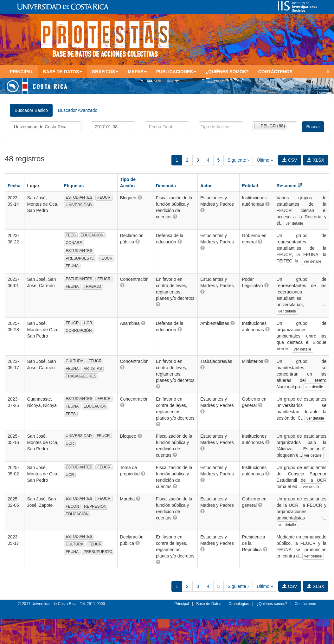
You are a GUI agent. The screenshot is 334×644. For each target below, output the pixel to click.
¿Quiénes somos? (227, 72)
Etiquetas (74, 186)
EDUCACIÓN (92, 235)
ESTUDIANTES (79, 197)
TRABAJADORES (81, 376)
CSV (290, 160)
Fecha (14, 186)
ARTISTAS (93, 369)
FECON (72, 506)
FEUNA (72, 266)
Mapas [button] (137, 72)
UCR (88, 323)
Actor (206, 186)
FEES (71, 235)
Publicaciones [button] (176, 72)
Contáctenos (275, 72)
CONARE (74, 243)
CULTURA (74, 361)
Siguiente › (238, 160)
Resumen (289, 186)
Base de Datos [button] (62, 72)
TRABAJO (92, 287)
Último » (265, 160)
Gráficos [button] (105, 72)
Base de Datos (209, 604)
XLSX (316, 160)
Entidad (250, 186)
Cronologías (239, 604)
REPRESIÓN (95, 506)
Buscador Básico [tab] (31, 110)
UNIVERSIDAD (79, 205)
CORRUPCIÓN (79, 331)
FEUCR (104, 197)
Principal (22, 72)
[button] (140, 197)
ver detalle (294, 223)
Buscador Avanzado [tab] (78, 110)
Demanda (166, 186)
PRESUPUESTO (80, 258)
